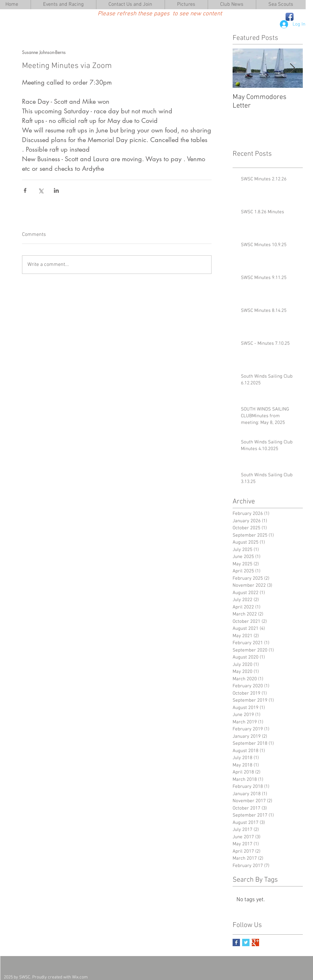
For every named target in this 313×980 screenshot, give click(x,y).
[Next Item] (293, 68)
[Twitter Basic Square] (246, 942)
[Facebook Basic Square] (236, 942)
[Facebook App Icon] (290, 17)
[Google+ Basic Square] (255, 942)
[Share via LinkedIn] (56, 190)
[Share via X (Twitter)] (41, 190)
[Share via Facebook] (25, 190)
